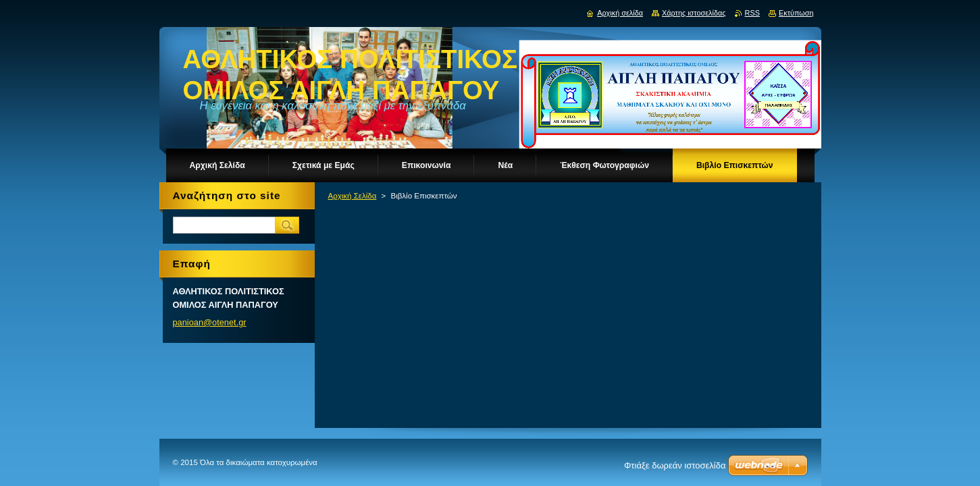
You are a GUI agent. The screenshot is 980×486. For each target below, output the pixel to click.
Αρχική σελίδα (620, 13)
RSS (752, 13)
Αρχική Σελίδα (353, 196)
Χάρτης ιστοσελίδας (694, 13)
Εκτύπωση (796, 13)
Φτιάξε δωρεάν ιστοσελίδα (675, 465)
